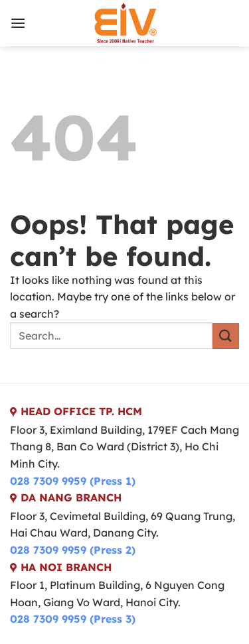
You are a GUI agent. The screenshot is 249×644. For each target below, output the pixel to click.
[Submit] (226, 336)
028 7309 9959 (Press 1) (73, 481)
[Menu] (18, 23)
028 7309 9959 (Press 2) (73, 550)
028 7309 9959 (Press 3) (73, 619)
